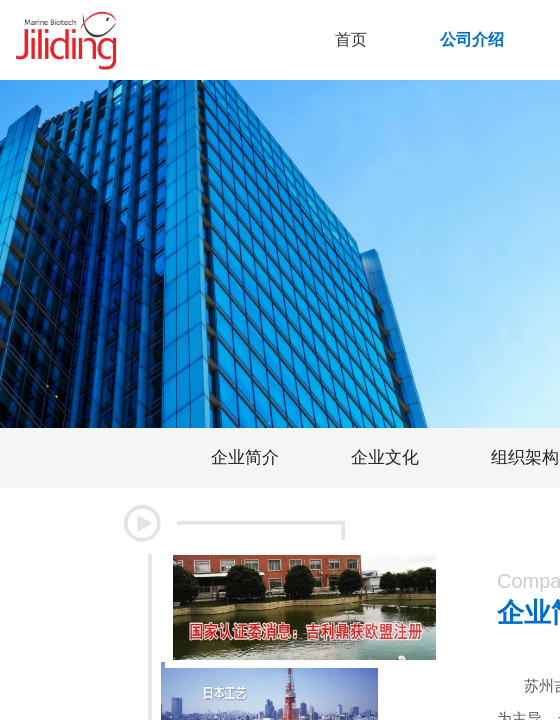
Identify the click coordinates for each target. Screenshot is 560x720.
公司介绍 (472, 39)
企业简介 (245, 457)
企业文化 (385, 457)
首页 (351, 39)
